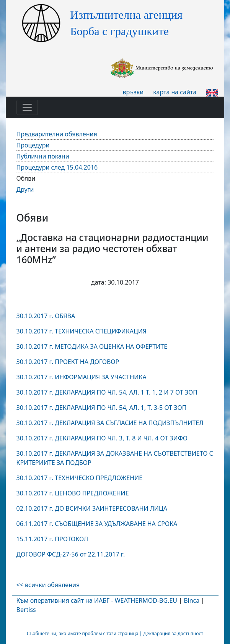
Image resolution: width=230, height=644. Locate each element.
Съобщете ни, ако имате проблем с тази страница (82, 633)
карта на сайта (175, 92)
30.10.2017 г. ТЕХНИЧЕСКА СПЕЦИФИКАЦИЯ (82, 331)
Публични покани (43, 156)
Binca (192, 600)
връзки (133, 92)
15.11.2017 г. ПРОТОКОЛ (53, 539)
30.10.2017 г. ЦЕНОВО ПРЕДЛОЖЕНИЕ (73, 493)
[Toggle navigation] (27, 107)
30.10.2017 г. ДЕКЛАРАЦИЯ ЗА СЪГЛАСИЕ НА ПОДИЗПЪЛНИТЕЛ (110, 423)
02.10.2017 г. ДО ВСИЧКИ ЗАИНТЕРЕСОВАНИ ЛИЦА (92, 508)
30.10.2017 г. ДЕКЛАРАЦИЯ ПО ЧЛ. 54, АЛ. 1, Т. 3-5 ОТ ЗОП (102, 408)
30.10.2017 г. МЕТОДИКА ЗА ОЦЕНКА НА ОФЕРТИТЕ (92, 346)
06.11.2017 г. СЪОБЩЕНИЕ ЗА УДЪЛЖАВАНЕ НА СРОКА (97, 524)
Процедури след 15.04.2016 (57, 167)
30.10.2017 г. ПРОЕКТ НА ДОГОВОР (68, 362)
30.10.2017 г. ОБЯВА (46, 316)
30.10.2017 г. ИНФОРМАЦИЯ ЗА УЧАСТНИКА (82, 377)
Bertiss (26, 610)
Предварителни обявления (57, 134)
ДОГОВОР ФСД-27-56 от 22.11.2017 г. (71, 554)
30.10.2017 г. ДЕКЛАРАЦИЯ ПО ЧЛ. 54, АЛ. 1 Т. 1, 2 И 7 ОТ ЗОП (107, 392)
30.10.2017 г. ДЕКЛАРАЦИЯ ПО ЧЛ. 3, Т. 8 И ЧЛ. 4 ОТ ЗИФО (102, 438)
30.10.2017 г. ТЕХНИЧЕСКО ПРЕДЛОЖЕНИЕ (80, 478)
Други (25, 189)
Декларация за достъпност (173, 633)
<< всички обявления (48, 585)
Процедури (33, 145)
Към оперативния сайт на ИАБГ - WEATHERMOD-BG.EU (97, 600)
